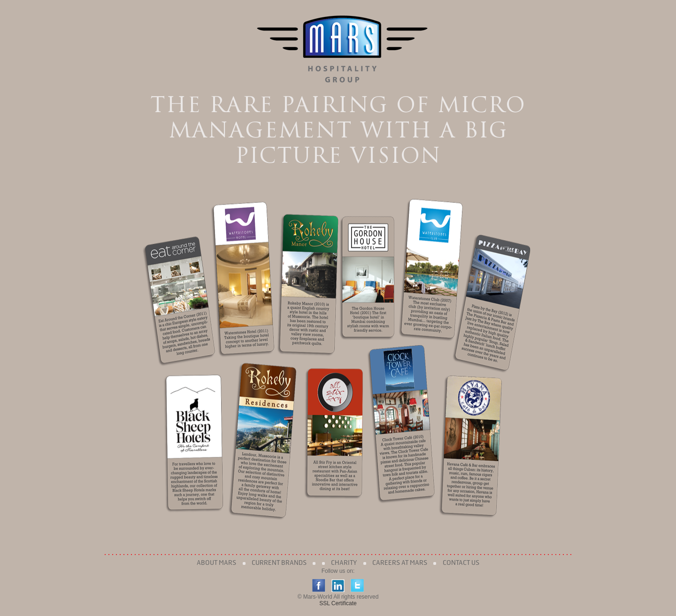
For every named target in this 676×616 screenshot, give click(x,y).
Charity (344, 563)
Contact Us (461, 563)
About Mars (216, 563)
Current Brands (279, 563)
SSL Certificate (338, 603)
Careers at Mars (400, 563)
